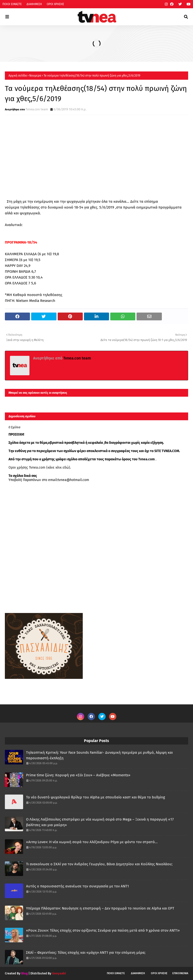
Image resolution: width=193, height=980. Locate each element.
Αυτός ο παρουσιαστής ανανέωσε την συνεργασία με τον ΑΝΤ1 (78, 886)
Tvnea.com (147, 459)
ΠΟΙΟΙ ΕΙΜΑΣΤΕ (12, 4)
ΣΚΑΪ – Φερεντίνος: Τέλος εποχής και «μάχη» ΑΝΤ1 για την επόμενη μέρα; (86, 953)
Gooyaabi (59, 973)
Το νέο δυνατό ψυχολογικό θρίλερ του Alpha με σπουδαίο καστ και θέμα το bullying (96, 797)
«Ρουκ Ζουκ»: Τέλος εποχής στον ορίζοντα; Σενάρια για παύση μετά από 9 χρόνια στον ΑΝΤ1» (103, 930)
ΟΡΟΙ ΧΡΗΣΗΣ (55, 4)
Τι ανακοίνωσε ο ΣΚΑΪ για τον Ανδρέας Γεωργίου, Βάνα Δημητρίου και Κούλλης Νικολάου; (99, 864)
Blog (24, 973)
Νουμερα (35, 76)
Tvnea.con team (37, 109)
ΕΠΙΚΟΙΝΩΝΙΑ (180, 973)
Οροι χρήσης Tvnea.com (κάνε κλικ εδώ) (39, 468)
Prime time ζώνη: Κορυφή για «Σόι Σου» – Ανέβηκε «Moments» (78, 775)
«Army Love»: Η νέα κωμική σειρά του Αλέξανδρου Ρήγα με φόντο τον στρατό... (92, 842)
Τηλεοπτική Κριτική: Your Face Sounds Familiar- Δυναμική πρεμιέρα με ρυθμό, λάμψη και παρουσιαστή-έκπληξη (99, 755)
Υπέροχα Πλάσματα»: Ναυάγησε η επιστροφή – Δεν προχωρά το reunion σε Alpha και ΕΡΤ (100, 908)
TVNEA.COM (170, 451)
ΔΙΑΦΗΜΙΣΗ (34, 4)
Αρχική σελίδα (18, 76)
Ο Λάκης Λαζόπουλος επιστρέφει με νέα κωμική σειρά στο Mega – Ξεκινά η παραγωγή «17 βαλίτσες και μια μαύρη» (100, 822)
